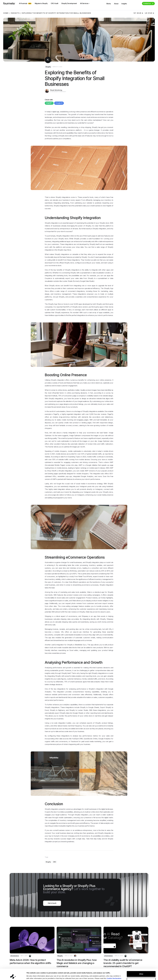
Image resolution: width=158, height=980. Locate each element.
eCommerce (15, 956)
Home (6, 13)
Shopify (48, 67)
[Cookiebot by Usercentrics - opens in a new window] (13, 976)
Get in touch (52, 903)
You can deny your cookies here (38, 976)
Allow (141, 964)
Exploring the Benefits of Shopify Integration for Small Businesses (56, 13)
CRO (54, 862)
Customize (141, 970)
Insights (15, 13)
